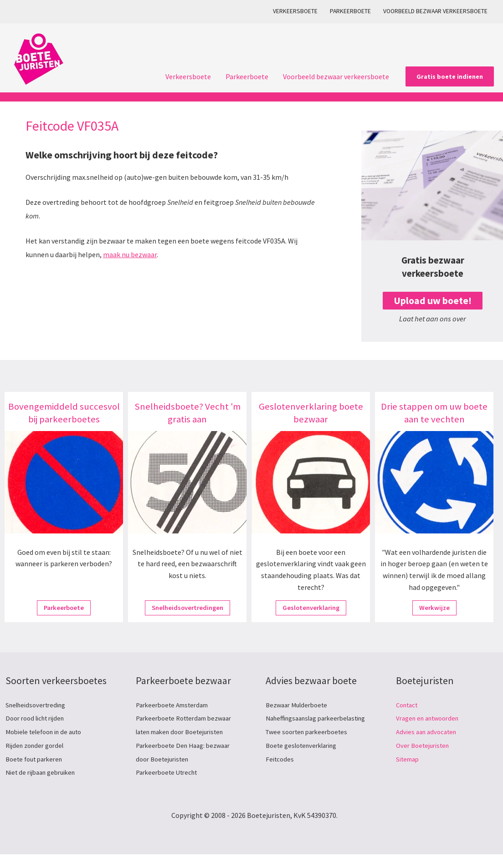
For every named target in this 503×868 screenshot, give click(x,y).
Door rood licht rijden (39, 718)
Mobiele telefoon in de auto (49, 731)
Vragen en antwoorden (431, 718)
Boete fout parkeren (37, 759)
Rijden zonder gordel (38, 745)
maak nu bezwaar (130, 254)
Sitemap (409, 759)
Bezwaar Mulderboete (300, 705)
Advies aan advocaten (429, 731)
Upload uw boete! (433, 301)
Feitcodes (281, 772)
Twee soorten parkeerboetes (311, 745)
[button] (450, 76)
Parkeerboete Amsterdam (176, 705)
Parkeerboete (350, 11)
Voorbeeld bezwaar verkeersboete (435, 11)
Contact (409, 705)
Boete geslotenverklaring (306, 759)
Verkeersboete (295, 11)
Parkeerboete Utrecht (170, 772)
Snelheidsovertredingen (187, 608)
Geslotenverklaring (311, 608)
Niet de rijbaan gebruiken (45, 772)
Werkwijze (434, 608)
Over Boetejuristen (426, 745)
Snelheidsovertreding (39, 705)
